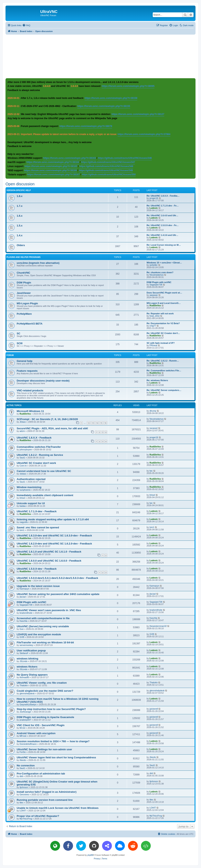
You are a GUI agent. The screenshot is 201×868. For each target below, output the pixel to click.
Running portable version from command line (45, 800)
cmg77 (153, 326)
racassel (154, 428)
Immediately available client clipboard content (45, 495)
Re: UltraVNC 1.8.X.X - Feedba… (163, 196)
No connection (26, 765)
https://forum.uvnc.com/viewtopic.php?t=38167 (53, 175)
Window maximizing (29, 487)
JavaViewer (24, 293)
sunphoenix (25, 490)
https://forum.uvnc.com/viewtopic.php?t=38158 (111, 98)
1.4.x (20, 235)
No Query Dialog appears (32, 675)
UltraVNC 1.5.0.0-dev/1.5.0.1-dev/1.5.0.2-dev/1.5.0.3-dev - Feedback (57, 578)
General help (25, 361)
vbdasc (23, 474)
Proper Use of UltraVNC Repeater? (38, 816)
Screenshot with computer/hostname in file (43, 618)
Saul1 (22, 458)
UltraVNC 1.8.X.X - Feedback (34, 438)
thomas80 (24, 677)
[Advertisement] (100, 56)
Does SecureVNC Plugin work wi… (164, 293)
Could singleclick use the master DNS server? (45, 691)
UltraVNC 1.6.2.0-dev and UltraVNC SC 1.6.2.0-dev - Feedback (54, 544)
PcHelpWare (24, 314)
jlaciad (23, 597)
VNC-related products (30, 390)
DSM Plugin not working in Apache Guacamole (45, 717)
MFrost (23, 736)
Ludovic (154, 208)
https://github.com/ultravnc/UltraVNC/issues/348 (106, 166)
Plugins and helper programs (24, 257)
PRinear (153, 345)
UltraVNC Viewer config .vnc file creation (42, 683)
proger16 (154, 198)
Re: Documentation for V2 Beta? (163, 323)
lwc (151, 471)
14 (97, 423)
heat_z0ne (155, 316)
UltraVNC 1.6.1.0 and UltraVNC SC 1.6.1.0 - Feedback (49, 552)
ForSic (23, 752)
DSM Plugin (24, 283)
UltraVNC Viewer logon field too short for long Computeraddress (56, 757)
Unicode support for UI (31, 503)
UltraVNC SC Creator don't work (36, 463)
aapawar (154, 295)
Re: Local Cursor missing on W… (164, 245)
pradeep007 (25, 720)
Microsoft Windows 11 (30, 411)
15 (101, 423)
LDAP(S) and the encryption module (39, 634)
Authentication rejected (31, 479)
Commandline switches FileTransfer (39, 447)
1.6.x (20, 216)
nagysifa (24, 522)
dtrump (153, 411)
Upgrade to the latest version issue (38, 586)
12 (89, 423)
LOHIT (23, 811)
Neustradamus (157, 275)
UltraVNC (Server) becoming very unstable (43, 626)
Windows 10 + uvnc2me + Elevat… (164, 263)
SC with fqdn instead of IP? (161, 343)
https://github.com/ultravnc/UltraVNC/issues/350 (109, 175)
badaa (23, 506)
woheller (154, 265)
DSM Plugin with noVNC (159, 282)
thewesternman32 (158, 626)
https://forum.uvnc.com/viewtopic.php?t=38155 (104, 106)
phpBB (90, 855)
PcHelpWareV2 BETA (30, 324)
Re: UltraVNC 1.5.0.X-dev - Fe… (163, 225)
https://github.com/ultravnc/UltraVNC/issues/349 (106, 170)
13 (93, 423)
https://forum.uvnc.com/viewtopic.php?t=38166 (50, 170)
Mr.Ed (22, 728)
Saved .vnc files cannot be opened (38, 527)
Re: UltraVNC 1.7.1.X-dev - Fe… (163, 206)
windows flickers (27, 667)
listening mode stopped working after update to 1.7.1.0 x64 (53, 519)
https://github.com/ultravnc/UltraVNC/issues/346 (125, 158)
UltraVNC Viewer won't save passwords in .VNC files (49, 610)
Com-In (23, 466)
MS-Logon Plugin (27, 303)
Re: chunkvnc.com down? (160, 272)
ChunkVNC (23, 273)
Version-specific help (19, 190)
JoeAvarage (25, 712)
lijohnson (24, 787)
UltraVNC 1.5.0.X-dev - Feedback (37, 569)
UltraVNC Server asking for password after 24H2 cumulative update (58, 594)
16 (105, 423)
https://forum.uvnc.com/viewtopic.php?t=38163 (69, 158)
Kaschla (23, 621)
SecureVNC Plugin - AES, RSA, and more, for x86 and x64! (52, 428)
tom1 (22, 530)
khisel (22, 498)
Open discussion (20, 184)
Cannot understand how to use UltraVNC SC (44, 471)
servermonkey (26, 645)
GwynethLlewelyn (28, 704)
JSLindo (24, 661)
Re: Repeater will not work (160, 314)
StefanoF (24, 653)
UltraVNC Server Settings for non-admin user (44, 749)
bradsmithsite (26, 613)
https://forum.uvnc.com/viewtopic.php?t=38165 (51, 166)
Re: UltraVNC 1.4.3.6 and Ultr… (162, 235)
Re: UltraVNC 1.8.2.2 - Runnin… (163, 361)
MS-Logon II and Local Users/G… (164, 303)
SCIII (20, 343)
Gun (22, 629)
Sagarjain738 (156, 285)
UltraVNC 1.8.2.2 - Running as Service (40, 455)
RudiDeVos (155, 305)
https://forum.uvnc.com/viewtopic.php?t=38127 (138, 114)
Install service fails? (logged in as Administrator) (47, 792)
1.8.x (20, 196)
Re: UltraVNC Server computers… (164, 390)
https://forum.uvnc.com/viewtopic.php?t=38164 (53, 162)
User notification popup (31, 651)
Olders (21, 245)
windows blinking (27, 659)
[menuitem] (26, 25)
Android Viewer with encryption (36, 733)
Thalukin (24, 685)
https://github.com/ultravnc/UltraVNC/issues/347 (108, 162)
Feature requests (27, 371)
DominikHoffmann (28, 744)
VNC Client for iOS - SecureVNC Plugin (41, 725)
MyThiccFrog (26, 819)
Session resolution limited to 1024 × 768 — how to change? (53, 741)
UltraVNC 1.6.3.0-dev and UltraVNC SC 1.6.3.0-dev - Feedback (54, 536)
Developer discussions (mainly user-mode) (43, 381)
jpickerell (154, 709)
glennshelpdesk (27, 693)
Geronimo (24, 794)
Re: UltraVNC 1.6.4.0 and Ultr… (162, 215)
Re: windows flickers (157, 380)
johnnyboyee (26, 450)
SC (18, 333)
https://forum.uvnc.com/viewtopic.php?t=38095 (128, 86)
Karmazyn (25, 589)
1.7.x (20, 206)
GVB (22, 637)
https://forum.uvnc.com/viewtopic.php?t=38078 (86, 126)
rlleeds (23, 760)
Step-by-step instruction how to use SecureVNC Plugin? (51, 709)
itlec (22, 803)
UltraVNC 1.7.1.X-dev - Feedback (37, 511)
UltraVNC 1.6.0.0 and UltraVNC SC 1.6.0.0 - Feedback (49, 561)
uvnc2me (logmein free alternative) (38, 263)
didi (21, 776)
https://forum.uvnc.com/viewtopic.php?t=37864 (144, 134)
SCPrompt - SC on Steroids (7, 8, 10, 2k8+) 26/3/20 (47, 419)
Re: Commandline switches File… (164, 371)
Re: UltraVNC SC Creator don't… (163, 333)
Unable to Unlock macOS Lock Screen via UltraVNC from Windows (58, 808)
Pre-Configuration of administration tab (41, 774)
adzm (22, 431)
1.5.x (20, 226)
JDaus (23, 422)
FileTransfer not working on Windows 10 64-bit (45, 642)
